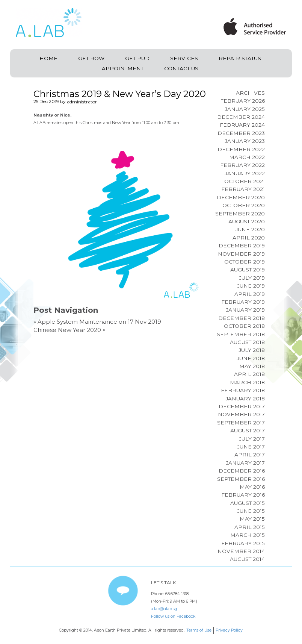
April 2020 (249, 238)
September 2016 (241, 479)
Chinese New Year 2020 (67, 330)
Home (48, 58)
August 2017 (248, 430)
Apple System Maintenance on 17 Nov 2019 (99, 322)
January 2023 (245, 141)
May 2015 (252, 519)
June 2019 (251, 286)
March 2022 (247, 157)
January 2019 (245, 310)
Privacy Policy (229, 630)
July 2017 (252, 439)
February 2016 (243, 495)
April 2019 (250, 294)
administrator (82, 102)
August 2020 (247, 221)
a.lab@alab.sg (164, 609)
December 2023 (241, 133)
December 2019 (242, 245)
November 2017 (241, 414)
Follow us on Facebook (173, 616)
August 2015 (248, 503)
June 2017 (251, 447)
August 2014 (247, 559)
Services (184, 58)
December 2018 (242, 318)
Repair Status (240, 58)
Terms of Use (199, 630)
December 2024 (241, 117)
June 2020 (250, 229)
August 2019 (248, 270)
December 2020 (241, 197)
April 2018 (249, 374)
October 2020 (244, 205)
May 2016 (252, 487)
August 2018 (247, 342)
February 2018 (243, 390)
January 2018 (245, 399)
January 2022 (245, 173)
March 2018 (247, 382)
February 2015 (243, 543)
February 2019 (243, 302)
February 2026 (242, 101)
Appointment (123, 68)
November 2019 (241, 254)
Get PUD (137, 58)
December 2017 (242, 406)
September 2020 (240, 214)
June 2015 (251, 511)
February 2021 (243, 189)
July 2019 (252, 278)
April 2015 (250, 527)
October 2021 (245, 181)
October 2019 (245, 262)
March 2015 (248, 535)
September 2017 (241, 423)
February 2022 (242, 165)
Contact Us (181, 68)
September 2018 (241, 334)
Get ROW (91, 58)
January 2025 (245, 109)
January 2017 (245, 463)
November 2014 (241, 551)
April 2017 (250, 455)
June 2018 (251, 358)
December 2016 (242, 471)
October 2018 (244, 326)
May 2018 (252, 366)
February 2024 (242, 125)
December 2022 (241, 149)
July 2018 (252, 350)
